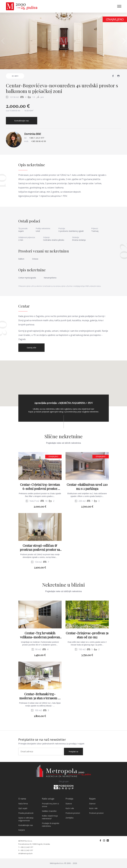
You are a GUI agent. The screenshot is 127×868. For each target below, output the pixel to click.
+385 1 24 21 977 (37, 138)
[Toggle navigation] (119, 6)
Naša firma (23, 804)
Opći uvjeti (23, 808)
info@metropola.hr (25, 854)
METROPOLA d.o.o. (25, 841)
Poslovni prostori (73, 813)
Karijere (22, 830)
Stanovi (69, 804)
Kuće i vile (70, 808)
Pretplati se (73, 752)
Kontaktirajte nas (22, 121)
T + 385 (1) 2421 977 (26, 847)
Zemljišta (69, 818)
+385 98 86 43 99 (38, 141)
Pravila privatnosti (26, 813)
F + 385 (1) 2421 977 (26, 850)
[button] (124, 41)
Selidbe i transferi (49, 811)
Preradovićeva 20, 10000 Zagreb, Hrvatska (34, 844)
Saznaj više (31, 348)
